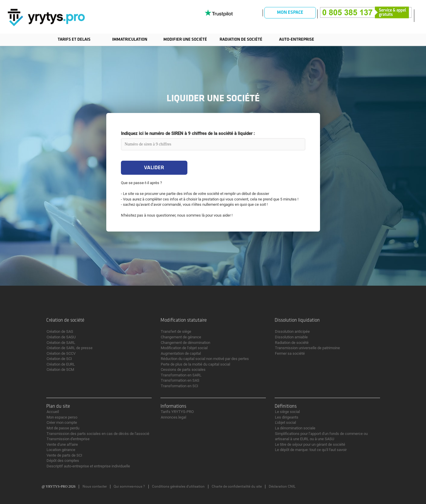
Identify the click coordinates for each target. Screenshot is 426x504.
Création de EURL (61, 364)
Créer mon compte (62, 422)
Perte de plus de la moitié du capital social (195, 364)
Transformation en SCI (179, 386)
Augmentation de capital (181, 353)
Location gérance (61, 450)
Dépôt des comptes (63, 461)
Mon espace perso (62, 417)
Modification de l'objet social (184, 348)
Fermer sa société (290, 353)
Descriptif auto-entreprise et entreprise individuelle (88, 466)
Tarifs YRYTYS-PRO (177, 412)
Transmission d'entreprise (68, 439)
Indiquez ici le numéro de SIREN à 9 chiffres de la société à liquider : (188, 133)
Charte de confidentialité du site (237, 486)
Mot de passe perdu (63, 428)
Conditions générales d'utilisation (178, 486)
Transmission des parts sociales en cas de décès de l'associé (98, 434)
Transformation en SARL (181, 375)
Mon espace (290, 13)
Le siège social (287, 412)
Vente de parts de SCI (64, 455)
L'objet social (285, 422)
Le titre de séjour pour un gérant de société (310, 444)
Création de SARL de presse (70, 348)
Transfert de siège (176, 331)
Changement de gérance (181, 337)
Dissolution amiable (291, 337)
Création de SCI (59, 359)
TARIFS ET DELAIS (74, 40)
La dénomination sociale (295, 428)
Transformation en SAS (180, 380)
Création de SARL (61, 343)
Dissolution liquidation (297, 320)
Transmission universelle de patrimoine (307, 348)
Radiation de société (241, 40)
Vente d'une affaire (62, 444)
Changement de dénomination (185, 343)
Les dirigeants (287, 417)
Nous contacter (95, 486)
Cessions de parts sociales (183, 370)
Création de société (65, 320)
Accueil (53, 412)
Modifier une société (185, 40)
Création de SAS (60, 331)
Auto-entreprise (297, 40)
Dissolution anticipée (292, 331)
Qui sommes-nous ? (129, 486)
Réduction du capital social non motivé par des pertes (205, 359)
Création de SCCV (61, 353)
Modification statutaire (184, 320)
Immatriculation (130, 40)
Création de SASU (61, 337)
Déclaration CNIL (282, 486)
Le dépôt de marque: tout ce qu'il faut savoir (311, 450)
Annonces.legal (173, 417)
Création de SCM (60, 370)
